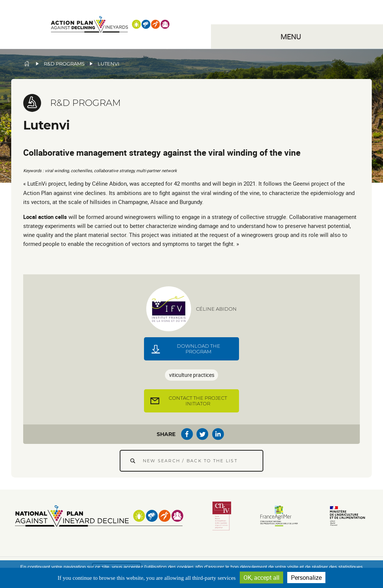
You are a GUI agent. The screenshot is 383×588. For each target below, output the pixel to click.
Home (27, 64)
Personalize (306, 578)
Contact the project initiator (198, 401)
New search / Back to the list (190, 461)
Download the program (199, 349)
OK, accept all (261, 578)
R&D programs (64, 64)
